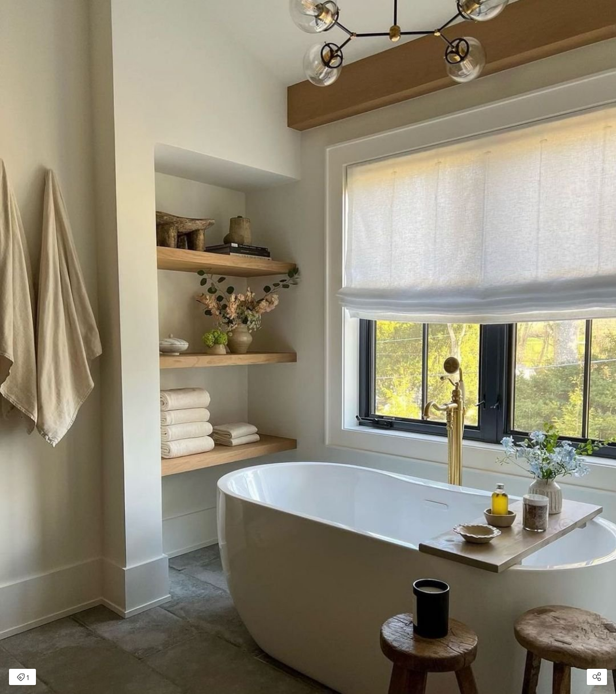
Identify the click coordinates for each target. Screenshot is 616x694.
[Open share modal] (597, 677)
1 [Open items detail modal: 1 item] (23, 678)
